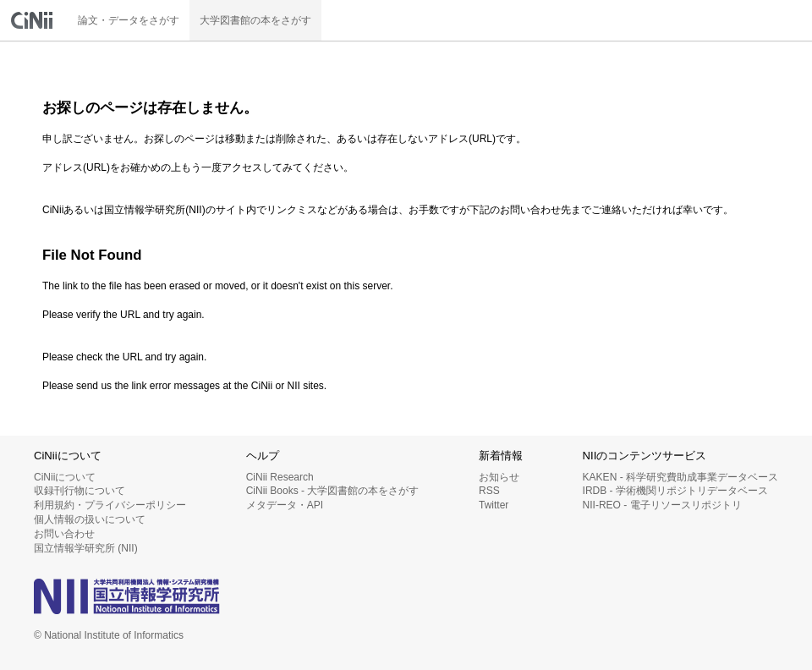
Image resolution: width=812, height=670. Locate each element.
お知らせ (499, 477)
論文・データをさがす (129, 20)
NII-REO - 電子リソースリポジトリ (662, 505)
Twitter (494, 505)
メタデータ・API (285, 505)
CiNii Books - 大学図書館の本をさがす (333, 491)
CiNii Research (280, 477)
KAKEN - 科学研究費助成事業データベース (680, 477)
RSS (489, 491)
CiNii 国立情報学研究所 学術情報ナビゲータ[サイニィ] (34, 20)
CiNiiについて (65, 477)
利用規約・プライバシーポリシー (110, 505)
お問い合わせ (64, 534)
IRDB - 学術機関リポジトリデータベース (675, 491)
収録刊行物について (80, 491)
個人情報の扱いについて (90, 519)
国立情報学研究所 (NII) (86, 548)
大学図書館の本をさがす (255, 20)
